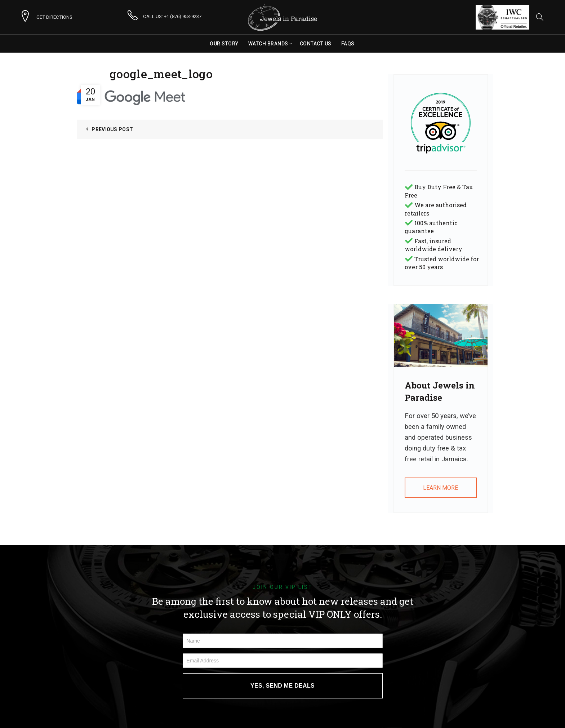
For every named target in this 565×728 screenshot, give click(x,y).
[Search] (540, 17)
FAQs (348, 44)
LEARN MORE (441, 488)
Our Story (224, 44)
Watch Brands (268, 44)
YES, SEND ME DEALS (282, 686)
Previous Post (112, 129)
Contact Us (316, 44)
